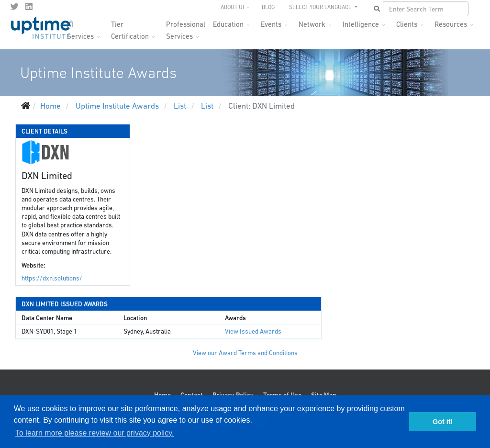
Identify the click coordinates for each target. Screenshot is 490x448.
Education (228, 24)
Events (271, 24)
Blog (268, 7)
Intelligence (361, 24)
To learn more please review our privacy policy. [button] (95, 433)
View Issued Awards (253, 331)
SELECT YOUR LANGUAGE (321, 7)
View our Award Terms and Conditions (245, 353)
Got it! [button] (443, 422)
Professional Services (186, 27)
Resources (451, 24)
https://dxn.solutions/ (52, 278)
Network (312, 24)
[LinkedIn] (29, 7)
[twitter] (15, 7)
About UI (232, 7)
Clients (407, 24)
